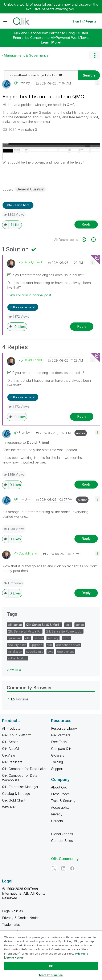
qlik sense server (68, 645)
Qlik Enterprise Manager (20, 787)
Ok (51, 966)
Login (58, 4)
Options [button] (95, 55)
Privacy (57, 814)
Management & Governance (26, 55)
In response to (26, 442)
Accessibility (60, 807)
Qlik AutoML (11, 749)
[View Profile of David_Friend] (33, 262)
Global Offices (62, 834)
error (66, 638)
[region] (51, 955)
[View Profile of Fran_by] (24, 83)
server (39, 638)
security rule (35, 652)
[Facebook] (72, 868)
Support (57, 769)
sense (80, 625)
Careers (57, 821)
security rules (17, 645)
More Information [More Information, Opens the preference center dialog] (51, 975)
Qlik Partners (61, 735)
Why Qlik (9, 807)
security (53, 638)
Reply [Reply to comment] (82, 326)
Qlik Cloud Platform (17, 735)
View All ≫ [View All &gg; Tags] (14, 670)
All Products (11, 728)
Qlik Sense (10, 742)
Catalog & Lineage (16, 794)
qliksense (14, 638)
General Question (30, 189)
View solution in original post (29, 295)
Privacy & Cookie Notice (21, 918)
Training (57, 762)
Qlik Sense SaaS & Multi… (44, 625)
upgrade (36, 645)
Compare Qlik (61, 749)
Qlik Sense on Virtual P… (25, 631)
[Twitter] (54, 868)
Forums (22, 699)
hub (49, 645)
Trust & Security (63, 801)
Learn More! (51, 42)
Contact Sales (62, 841)
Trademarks (11, 925)
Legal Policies (13, 911)
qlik (28, 638)
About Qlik (59, 787)
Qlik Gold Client (14, 800)
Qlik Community (65, 859)
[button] (97, 83)
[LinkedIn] (63, 868)
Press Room (60, 794)
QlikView (9, 755)
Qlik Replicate (12, 762)
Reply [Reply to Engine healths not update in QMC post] (86, 224)
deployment (66, 652)
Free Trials (59, 742)
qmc (68, 625)
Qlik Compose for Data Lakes (25, 769)
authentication (17, 658)
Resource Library (64, 728)
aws (50, 652)
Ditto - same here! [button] (18, 205)
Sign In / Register (85, 21)
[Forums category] (9, 699)
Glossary (58, 755)
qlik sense (15, 625)
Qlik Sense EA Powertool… (64, 631)
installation (15, 652)
